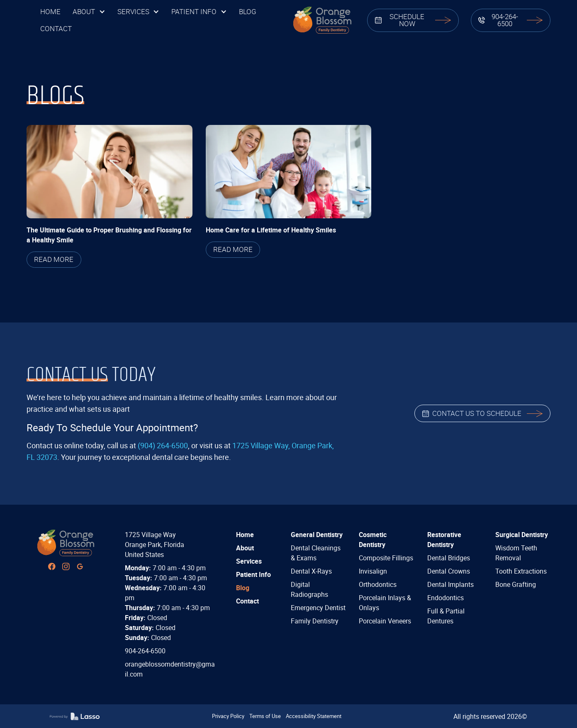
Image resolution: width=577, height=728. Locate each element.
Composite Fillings (386, 558)
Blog (243, 588)
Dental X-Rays (311, 571)
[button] (89, 12)
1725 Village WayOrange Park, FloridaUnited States (155, 545)
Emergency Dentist (318, 608)
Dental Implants (450, 584)
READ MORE (54, 259)
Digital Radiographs (309, 589)
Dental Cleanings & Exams (316, 553)
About (245, 548)
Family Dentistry (315, 621)
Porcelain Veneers (385, 621)
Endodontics (446, 598)
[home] (322, 20)
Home (245, 535)
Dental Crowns (449, 571)
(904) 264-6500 (163, 445)
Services (249, 561)
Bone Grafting (516, 584)
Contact (247, 601)
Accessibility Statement (314, 716)
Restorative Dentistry (444, 540)
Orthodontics (378, 584)
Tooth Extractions (521, 571)
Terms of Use (265, 716)
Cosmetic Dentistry (373, 540)
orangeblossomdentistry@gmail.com (170, 669)
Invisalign (373, 571)
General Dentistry (317, 535)
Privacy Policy (228, 716)
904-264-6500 (145, 651)
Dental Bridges (449, 558)
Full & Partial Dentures (446, 616)
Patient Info (253, 574)
